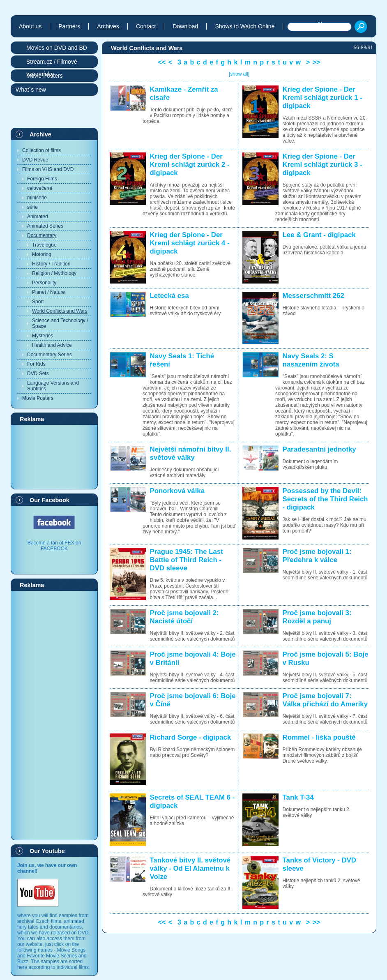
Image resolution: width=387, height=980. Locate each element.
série (32, 207)
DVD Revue (35, 160)
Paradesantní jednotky (319, 449)
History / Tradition (51, 264)
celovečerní (40, 188)
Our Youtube (47, 851)
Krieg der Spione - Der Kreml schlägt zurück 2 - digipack (190, 165)
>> (317, 62)
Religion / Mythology (54, 273)
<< (162, 62)
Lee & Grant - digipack (319, 235)
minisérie (37, 198)
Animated (38, 217)
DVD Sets (38, 374)
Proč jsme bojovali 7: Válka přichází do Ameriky (325, 700)
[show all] (239, 74)
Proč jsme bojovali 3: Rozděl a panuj (317, 617)
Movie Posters (38, 398)
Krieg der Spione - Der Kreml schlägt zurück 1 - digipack (322, 98)
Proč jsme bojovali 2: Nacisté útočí (184, 617)
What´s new (31, 90)
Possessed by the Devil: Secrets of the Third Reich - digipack (325, 499)
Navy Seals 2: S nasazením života (311, 360)
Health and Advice (52, 345)
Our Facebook (50, 500)
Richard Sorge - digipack (191, 737)
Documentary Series (50, 355)
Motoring (42, 254)
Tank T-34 (298, 797)
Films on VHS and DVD (48, 169)
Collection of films (41, 150)
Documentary (42, 235)
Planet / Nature (48, 292)
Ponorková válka (177, 491)
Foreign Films (42, 179)
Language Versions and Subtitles (53, 386)
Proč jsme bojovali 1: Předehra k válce (317, 556)
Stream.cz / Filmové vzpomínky (52, 63)
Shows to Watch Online (245, 26)
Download (185, 26)
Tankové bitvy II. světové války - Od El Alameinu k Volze (190, 868)
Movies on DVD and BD (57, 48)
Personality (44, 283)
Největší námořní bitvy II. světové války (191, 453)
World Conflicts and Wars (60, 311)
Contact (146, 26)
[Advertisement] (54, 457)
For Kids (36, 364)
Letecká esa (169, 296)
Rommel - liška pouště (319, 737)
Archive (40, 134)
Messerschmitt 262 (313, 296)
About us (30, 26)
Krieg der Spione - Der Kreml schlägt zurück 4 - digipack (190, 243)
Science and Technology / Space (60, 323)
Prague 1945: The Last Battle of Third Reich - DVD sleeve (187, 560)
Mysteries (43, 336)
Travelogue (44, 245)
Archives (108, 26)
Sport (38, 302)
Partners (69, 26)
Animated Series (45, 226)
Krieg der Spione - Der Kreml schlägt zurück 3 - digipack (322, 165)
